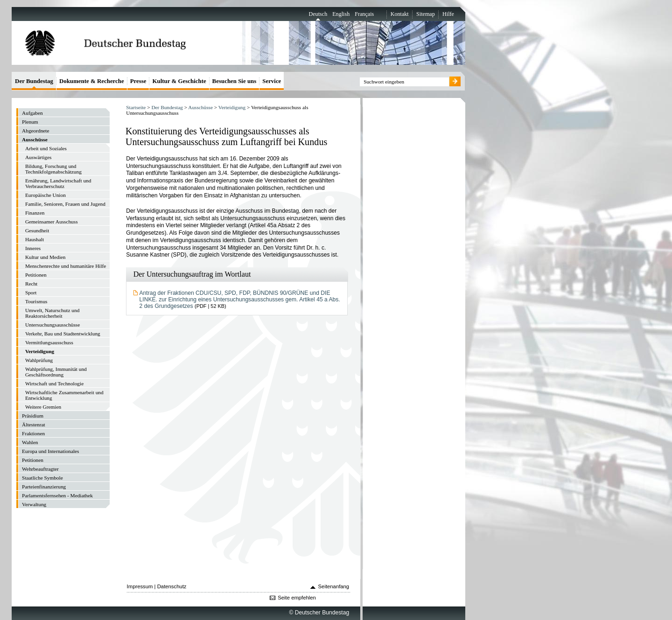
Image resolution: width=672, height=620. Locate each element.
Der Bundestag (167, 107)
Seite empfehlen (297, 598)
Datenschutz (172, 586)
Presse (138, 81)
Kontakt (400, 14)
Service (272, 81)
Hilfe (448, 14)
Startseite (136, 107)
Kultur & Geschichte (179, 81)
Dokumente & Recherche (92, 81)
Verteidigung (232, 107)
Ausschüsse (200, 107)
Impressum (140, 586)
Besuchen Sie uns (234, 81)
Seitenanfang (334, 586)
